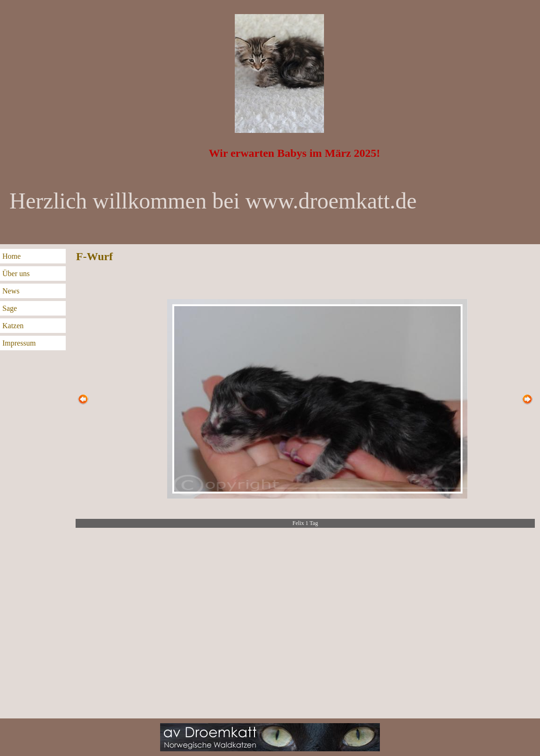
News (11, 291)
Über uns (16, 274)
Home (12, 256)
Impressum (19, 343)
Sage (10, 308)
